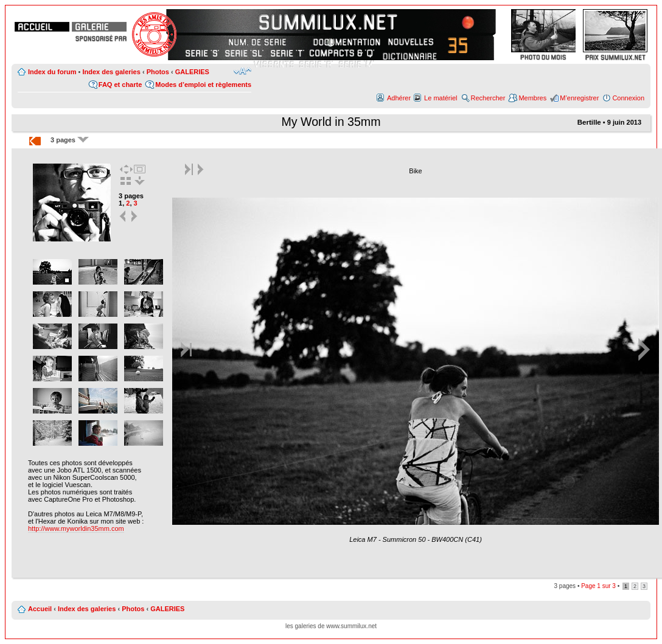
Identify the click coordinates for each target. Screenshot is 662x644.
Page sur (598, 586)
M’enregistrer (579, 98)
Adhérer (399, 98)
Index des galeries (111, 72)
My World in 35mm (331, 122)
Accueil (40, 609)
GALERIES (192, 72)
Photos (158, 72)
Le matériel (441, 98)
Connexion (628, 98)
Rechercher (488, 98)
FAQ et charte (120, 85)
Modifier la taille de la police (242, 71)
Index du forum (52, 72)
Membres (532, 98)
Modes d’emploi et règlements (203, 85)
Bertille (589, 122)
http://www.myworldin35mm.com (76, 528)
